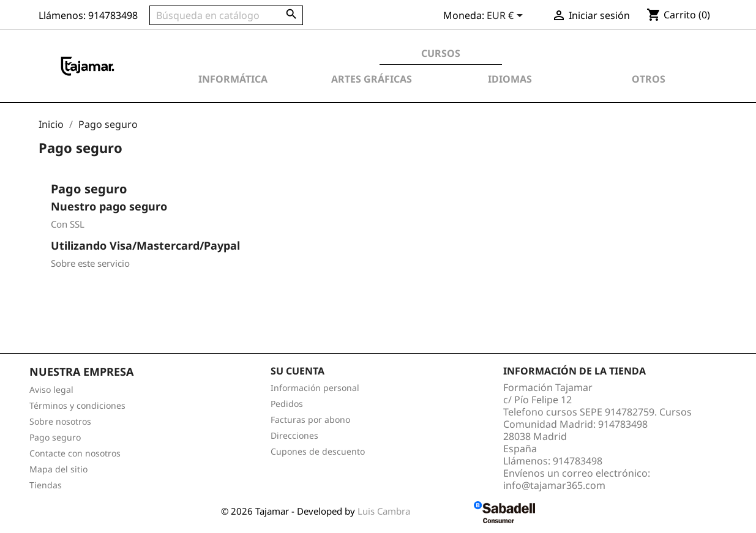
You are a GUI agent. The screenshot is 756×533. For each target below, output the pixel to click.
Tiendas (46, 485)
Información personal (315, 388)
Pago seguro (55, 437)
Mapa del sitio (58, 469)
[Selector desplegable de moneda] (507, 17)
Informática (233, 79)
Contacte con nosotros (75, 453)
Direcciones (294, 435)
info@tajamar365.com (554, 485)
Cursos (441, 53)
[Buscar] (226, 15)
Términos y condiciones (77, 405)
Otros (649, 79)
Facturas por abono (310, 419)
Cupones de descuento (318, 451)
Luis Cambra (385, 511)
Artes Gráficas (372, 79)
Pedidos (287, 404)
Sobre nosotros (60, 421)
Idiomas (510, 79)
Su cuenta (298, 371)
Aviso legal (51, 389)
